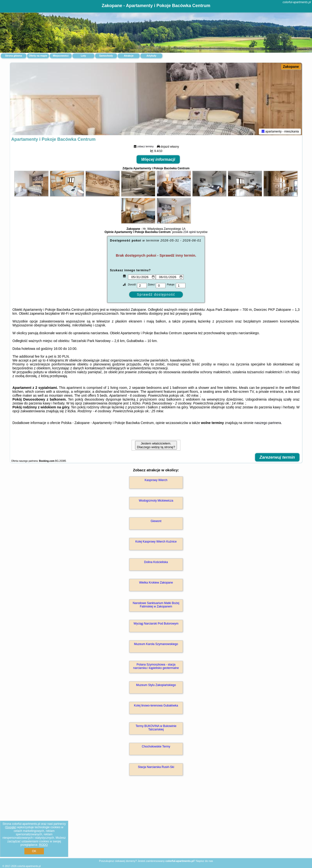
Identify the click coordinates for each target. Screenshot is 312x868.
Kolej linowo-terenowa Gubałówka (156, 706)
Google (11, 827)
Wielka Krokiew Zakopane (156, 583)
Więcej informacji (158, 160)
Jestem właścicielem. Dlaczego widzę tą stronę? (156, 446)
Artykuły (151, 56)
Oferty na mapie (38, 56)
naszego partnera (268, 424)
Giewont (156, 522)
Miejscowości (61, 56)
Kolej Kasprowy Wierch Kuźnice (156, 542)
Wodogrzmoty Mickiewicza (156, 501)
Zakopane (291, 67)
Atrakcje (129, 56)
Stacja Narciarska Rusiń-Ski (156, 768)
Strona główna (14, 56)
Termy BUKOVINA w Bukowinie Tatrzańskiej (156, 728)
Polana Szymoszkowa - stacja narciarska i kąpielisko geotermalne (156, 667)
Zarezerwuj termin (277, 458)
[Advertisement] (156, 822)
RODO (43, 845)
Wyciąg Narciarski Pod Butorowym (156, 624)
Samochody (106, 56)
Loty (83, 56)
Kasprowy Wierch (156, 481)
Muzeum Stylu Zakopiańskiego (156, 686)
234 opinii (190, 233)
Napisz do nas (205, 861)
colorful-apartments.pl (297, 2)
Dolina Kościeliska (156, 563)
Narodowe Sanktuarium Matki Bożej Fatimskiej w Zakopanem (156, 606)
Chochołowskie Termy (156, 747)
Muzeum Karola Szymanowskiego (156, 645)
